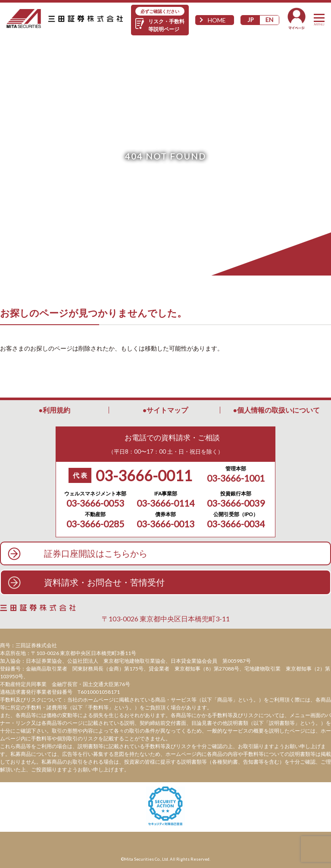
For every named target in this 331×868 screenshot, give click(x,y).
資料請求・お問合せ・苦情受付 (104, 582)
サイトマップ (167, 410)
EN (269, 20)
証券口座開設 (96, 553)
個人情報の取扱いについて (278, 410)
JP (251, 20)
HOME (217, 20)
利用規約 (56, 410)
